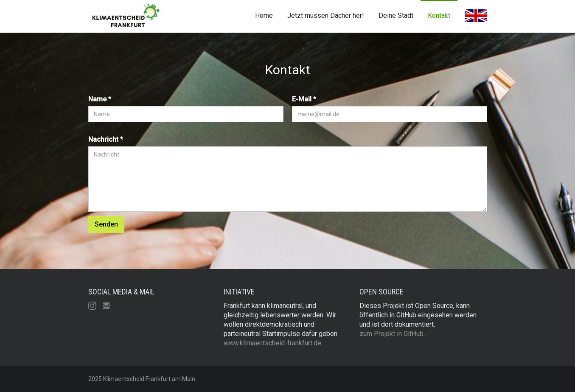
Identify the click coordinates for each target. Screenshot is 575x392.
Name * (100, 99)
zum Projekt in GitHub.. (393, 334)
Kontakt (439, 15)
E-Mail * (304, 99)
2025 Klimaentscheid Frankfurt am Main (142, 379)
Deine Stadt (396, 15)
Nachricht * (106, 139)
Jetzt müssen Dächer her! (326, 15)
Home (264, 15)
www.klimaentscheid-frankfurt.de (272, 343)
